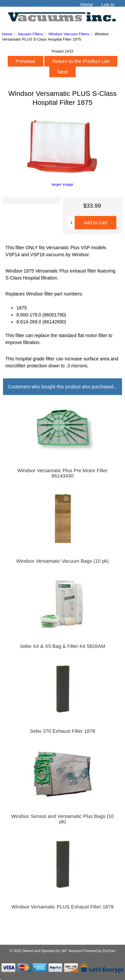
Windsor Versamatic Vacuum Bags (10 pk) (62, 561)
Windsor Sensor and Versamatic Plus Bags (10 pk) (62, 819)
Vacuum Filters (30, 34)
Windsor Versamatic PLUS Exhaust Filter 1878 (62, 907)
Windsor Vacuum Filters (69, 34)
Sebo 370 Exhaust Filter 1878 (62, 731)
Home (86, 5)
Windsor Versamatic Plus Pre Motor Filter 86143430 (62, 473)
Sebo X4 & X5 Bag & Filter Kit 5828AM (63, 646)
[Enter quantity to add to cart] (71, 223)
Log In (108, 5)
